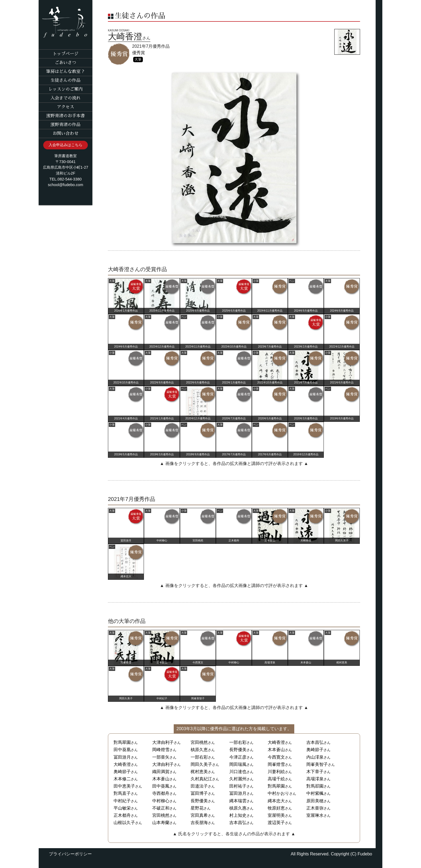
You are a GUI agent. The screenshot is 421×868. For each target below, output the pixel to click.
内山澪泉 (315, 757)
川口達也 (238, 772)
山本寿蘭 (161, 823)
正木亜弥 (315, 808)
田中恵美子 (124, 786)
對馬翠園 (122, 742)
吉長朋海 (199, 823)
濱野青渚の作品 (66, 125)
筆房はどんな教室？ (66, 72)
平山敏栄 (122, 808)
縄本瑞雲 (238, 801)
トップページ (66, 54)
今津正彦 (238, 757)
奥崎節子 (315, 750)
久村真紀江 (201, 779)
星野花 (197, 808)
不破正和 (161, 808)
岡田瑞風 (238, 764)
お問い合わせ (66, 134)
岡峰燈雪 (161, 750)
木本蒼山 (276, 750)
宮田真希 (199, 815)
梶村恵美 (199, 772)
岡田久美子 (201, 764)
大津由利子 (163, 742)
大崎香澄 (276, 742)
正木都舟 (122, 815)
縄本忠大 (276, 801)
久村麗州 (238, 779)
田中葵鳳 (161, 786)
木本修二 (122, 779)
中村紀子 (122, 801)
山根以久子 (124, 823)
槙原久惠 (238, 808)
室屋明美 (276, 815)
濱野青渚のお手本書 (66, 116)
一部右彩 (238, 742)
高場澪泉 (315, 779)
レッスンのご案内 (66, 89)
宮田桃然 (199, 742)
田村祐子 (238, 786)
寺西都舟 (161, 793)
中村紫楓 (315, 793)
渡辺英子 (276, 823)
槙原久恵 (199, 750)
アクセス (66, 107)
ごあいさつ (66, 63)
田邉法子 (199, 786)
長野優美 (238, 750)
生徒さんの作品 (66, 80)
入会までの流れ (66, 98)
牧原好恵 (276, 808)
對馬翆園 (315, 786)
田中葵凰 (122, 750)
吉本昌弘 (315, 742)
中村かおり (278, 793)
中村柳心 (161, 801)
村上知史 (238, 815)
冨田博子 (199, 793)
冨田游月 (122, 757)
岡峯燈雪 (276, 764)
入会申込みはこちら (66, 145)
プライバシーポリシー (70, 854)
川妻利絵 (276, 772)
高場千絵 (276, 779)
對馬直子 (122, 793)
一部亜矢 (161, 757)
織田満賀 (161, 772)
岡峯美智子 (317, 764)
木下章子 (315, 772)
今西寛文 (276, 757)
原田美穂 (315, 801)
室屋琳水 (315, 815)
